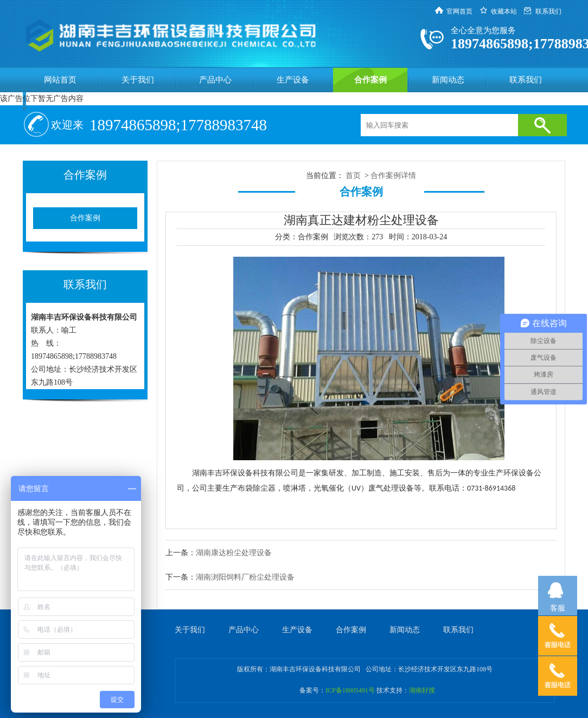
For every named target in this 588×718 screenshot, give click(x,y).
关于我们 (138, 80)
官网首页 (459, 11)
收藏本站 (504, 11)
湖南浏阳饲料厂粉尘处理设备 (245, 577)
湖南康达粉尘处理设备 (234, 553)
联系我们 (548, 11)
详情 (408, 176)
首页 (353, 176)
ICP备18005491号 (350, 690)
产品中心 (215, 80)
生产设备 (293, 80)
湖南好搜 (422, 690)
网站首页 (60, 80)
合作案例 (370, 80)
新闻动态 (448, 80)
